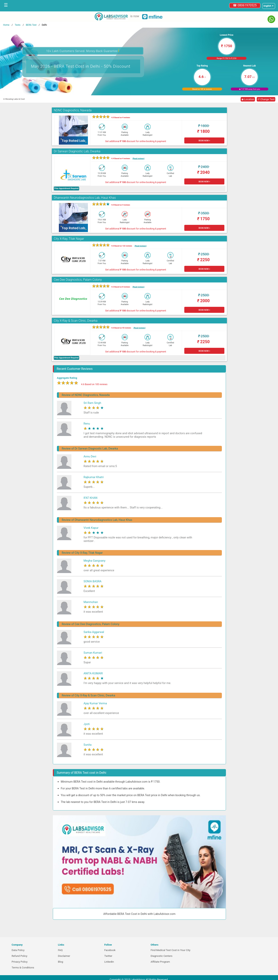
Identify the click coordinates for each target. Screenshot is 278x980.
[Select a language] (269, 6)
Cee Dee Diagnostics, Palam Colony (78, 280)
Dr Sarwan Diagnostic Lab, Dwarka (77, 151)
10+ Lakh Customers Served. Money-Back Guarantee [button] (83, 51)
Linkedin (109, 962)
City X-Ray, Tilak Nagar (69, 239)
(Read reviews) (138, 158)
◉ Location (248, 99)
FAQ (60, 950)
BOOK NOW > (204, 141)
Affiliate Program (160, 962)
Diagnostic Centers (161, 956)
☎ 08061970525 (245, 5)
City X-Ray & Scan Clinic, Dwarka (76, 321)
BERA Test (31, 25)
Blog (60, 962)
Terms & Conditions (23, 968)
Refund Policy (19, 956)
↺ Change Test (266, 99)
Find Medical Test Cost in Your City (170, 950)
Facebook (110, 950)
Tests (18, 25)
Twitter (108, 956)
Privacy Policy (20, 962)
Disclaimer (64, 956)
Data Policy (18, 950)
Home (6, 25)
